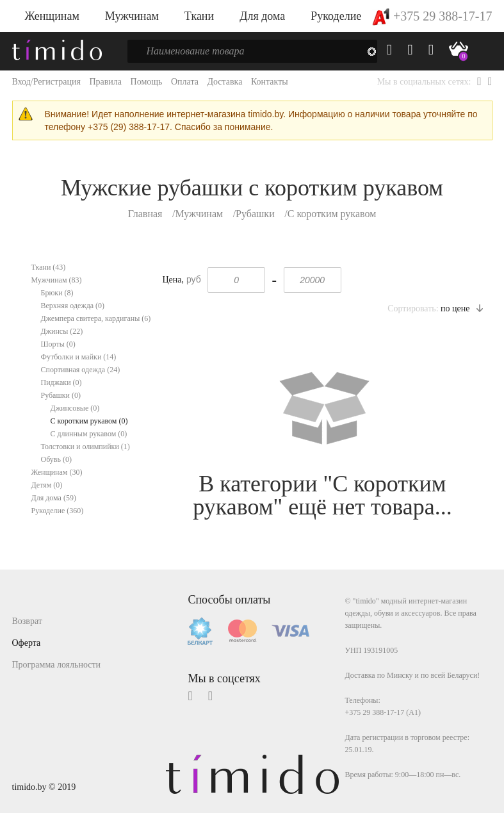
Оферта (27, 643)
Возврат (27, 621)
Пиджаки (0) (61, 382)
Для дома (262, 16)
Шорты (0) (58, 344)
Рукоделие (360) (58, 511)
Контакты (270, 82)
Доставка (224, 82)
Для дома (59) (54, 498)
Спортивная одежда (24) (81, 370)
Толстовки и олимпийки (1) (85, 447)
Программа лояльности (57, 665)
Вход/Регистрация (46, 82)
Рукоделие (336, 16)
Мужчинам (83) (57, 280)
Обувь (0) (56, 459)
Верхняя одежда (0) (73, 306)
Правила (105, 82)
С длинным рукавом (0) (89, 434)
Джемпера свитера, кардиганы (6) (96, 318)
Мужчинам (132, 16)
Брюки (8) (57, 293)
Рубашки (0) (61, 395)
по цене (461, 308)
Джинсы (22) (62, 331)
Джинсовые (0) (75, 408)
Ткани (199, 16)
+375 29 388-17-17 (432, 16)
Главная (145, 214)
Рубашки (255, 214)
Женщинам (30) (57, 472)
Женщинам (52, 16)
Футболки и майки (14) (79, 357)
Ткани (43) (49, 267)
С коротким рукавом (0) (89, 421)
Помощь (147, 82)
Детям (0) (47, 485)
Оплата (185, 82)
